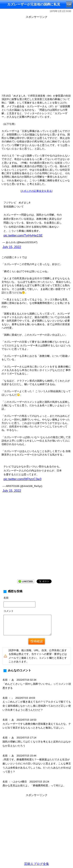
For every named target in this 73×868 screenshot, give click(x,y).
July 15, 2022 (12, 247)
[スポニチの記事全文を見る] (36, 191)
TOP (69, 4)
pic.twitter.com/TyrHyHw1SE (23, 236)
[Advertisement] (36, 56)
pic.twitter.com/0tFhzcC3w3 (22, 479)
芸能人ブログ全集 (37, 864)
